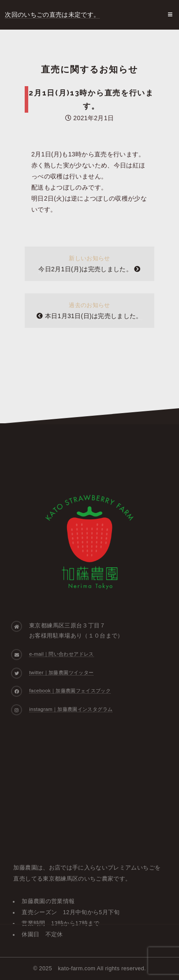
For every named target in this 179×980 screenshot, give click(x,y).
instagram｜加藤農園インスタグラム (71, 709)
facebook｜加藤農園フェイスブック (70, 691)
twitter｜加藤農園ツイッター (61, 672)
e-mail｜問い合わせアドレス (61, 654)
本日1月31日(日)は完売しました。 (89, 316)
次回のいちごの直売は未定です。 (52, 15)
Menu (169, 15)
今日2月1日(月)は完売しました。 (89, 269)
